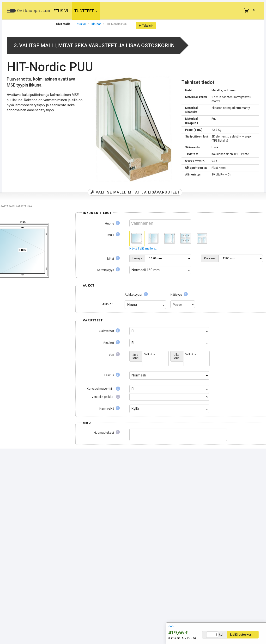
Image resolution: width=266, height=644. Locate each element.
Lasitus (112, 375)
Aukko (108, 304)
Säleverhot (110, 331)
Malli (114, 235)
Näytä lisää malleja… (143, 248)
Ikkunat (96, 24)
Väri (114, 355)
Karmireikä (110, 409)
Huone (112, 223)
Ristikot (112, 343)
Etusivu (62, 11)
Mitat (113, 259)
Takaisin (146, 26)
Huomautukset (107, 433)
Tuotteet (86, 11)
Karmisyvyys (108, 270)
